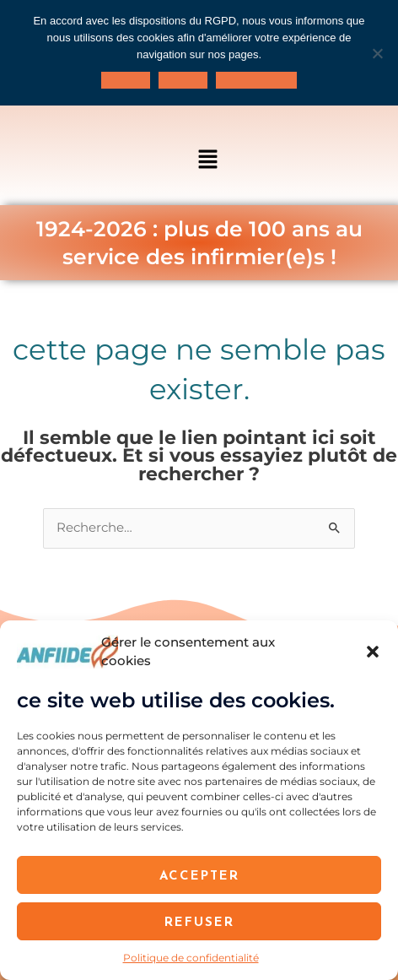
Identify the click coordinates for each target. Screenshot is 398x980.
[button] (373, 652)
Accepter (199, 875)
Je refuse (183, 80)
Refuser (199, 921)
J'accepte (126, 80)
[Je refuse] (377, 53)
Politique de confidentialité (191, 958)
